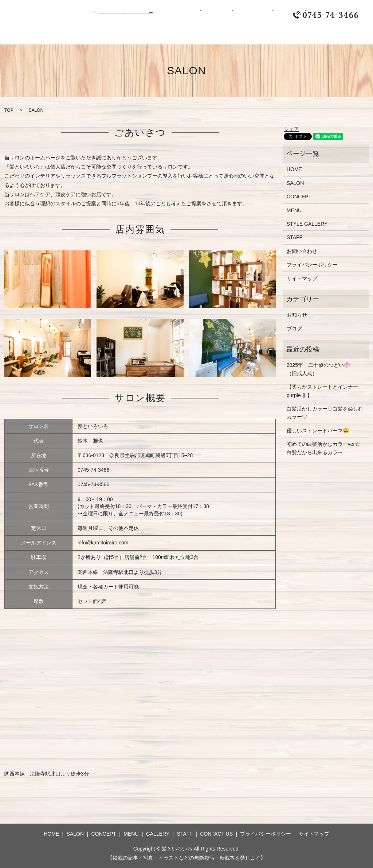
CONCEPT (157, 15)
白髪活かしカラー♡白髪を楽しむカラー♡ (325, 413)
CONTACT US (272, 15)
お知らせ (297, 315)
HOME (104, 15)
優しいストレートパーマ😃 (318, 431)
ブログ (294, 329)
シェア (291, 129)
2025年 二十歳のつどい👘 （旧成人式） (321, 369)
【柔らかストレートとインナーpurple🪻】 (322, 391)
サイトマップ (302, 278)
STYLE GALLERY (307, 224)
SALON (128, 15)
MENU (185, 15)
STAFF (240, 15)
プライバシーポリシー (312, 265)
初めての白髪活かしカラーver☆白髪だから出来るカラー (323, 448)
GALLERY (212, 15)
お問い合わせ (302, 251)
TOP (9, 110)
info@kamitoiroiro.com (103, 543)
